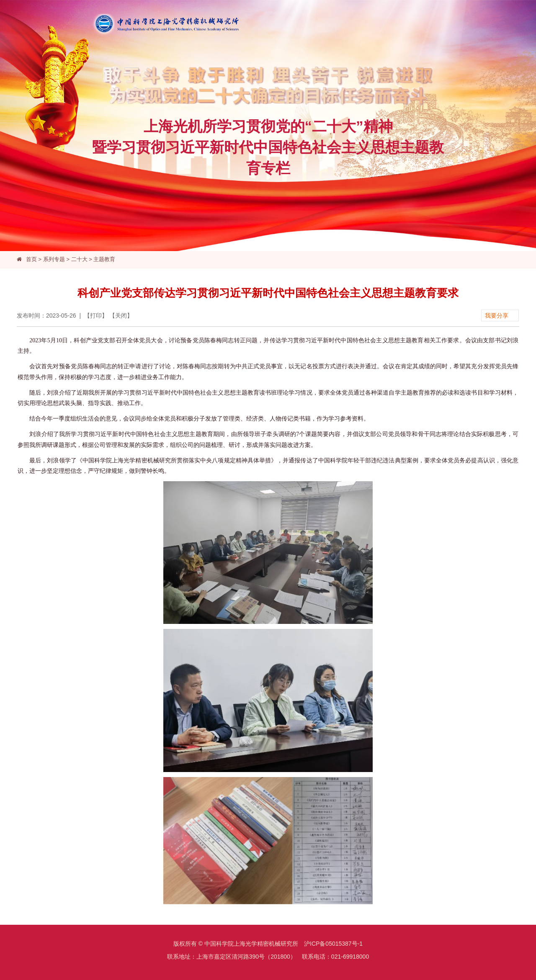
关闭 (121, 316)
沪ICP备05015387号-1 (333, 944)
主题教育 (104, 259)
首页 (31, 259)
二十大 (79, 259)
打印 (96, 316)
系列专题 (54, 259)
